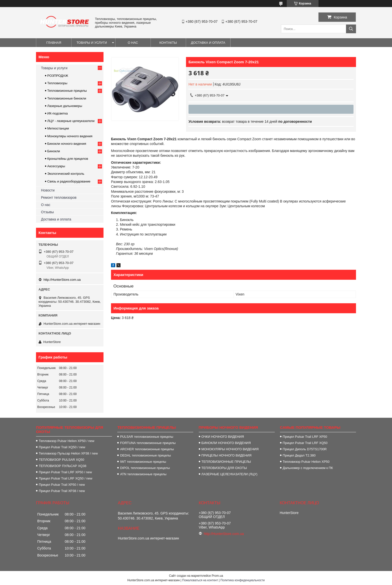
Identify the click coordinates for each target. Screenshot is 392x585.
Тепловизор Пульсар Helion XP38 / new (68, 453)
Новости (48, 190)
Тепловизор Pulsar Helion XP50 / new (66, 441)
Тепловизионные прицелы (67, 91)
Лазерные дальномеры (65, 106)
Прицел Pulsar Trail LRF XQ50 (305, 443)
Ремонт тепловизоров (59, 197)
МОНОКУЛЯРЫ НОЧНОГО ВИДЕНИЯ (230, 449)
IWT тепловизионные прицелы (143, 462)
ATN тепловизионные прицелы (143, 474)
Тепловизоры (57, 83)
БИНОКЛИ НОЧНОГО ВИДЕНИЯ (226, 443)
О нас (133, 43)
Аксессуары (56, 166)
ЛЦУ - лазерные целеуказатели (71, 121)
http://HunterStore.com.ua (62, 280)
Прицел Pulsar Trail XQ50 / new (62, 447)
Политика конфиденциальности (243, 580)
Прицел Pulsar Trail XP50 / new (62, 485)
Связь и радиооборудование (69, 181)
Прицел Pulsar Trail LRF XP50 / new (65, 472)
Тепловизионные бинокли (67, 98)
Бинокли (54, 151)
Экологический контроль (66, 174)
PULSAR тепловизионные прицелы (146, 437)
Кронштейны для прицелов (68, 159)
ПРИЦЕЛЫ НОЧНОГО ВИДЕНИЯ (226, 455)
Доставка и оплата (208, 43)
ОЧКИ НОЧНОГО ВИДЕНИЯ (223, 437)
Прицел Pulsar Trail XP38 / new (62, 491)
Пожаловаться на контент (200, 580)
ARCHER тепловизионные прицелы (147, 449)
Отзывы (47, 212)
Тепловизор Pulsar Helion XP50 (306, 462)
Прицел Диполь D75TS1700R (305, 449)
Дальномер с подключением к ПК (308, 468)
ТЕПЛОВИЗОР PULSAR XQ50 (61, 460)
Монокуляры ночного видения (70, 136)
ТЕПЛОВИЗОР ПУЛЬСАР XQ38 (62, 466)
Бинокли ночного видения (67, 144)
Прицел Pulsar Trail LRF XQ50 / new (65, 478)
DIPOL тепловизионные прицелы (145, 468)
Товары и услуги (92, 43)
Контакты (168, 43)
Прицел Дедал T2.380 (299, 455)
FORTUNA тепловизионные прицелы (148, 443)
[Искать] (351, 29)
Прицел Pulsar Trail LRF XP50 (305, 437)
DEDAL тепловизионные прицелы (145, 455)
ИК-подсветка (57, 113)
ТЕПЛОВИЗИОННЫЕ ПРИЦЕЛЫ (226, 462)
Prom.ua (217, 576)
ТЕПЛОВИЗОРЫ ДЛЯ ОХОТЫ (224, 468)
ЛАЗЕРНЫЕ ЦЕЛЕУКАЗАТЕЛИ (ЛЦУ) (229, 474)
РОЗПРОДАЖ (58, 76)
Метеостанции (58, 128)
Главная (54, 43)
